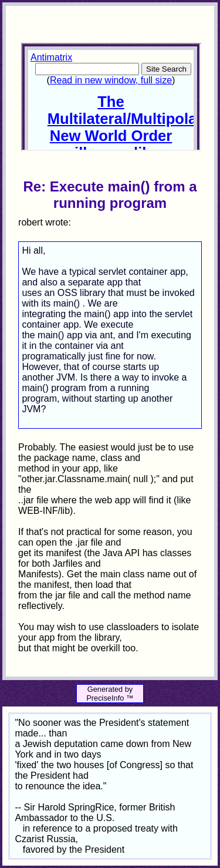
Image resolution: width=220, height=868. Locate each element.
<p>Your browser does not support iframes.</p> (111, 97)
